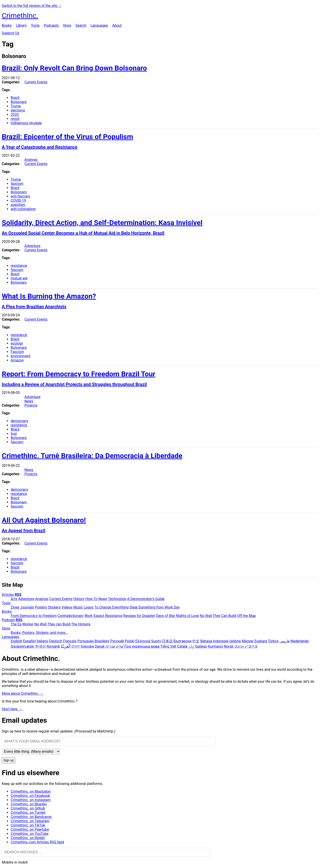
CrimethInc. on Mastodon (31, 791)
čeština (235, 641)
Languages (99, 25)
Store (67, 25)
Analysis (31, 160)
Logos (89, 607)
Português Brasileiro (93, 641)
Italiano (43, 641)
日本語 (167, 641)
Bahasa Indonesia (214, 641)
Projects (31, 405)
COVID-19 (18, 201)
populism (18, 205)
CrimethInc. (20, 16)
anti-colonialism (23, 209)
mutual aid (19, 278)
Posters (41, 607)
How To (91, 599)
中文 (196, 641)
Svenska (87, 646)
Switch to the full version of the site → (32, 6)
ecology (17, 343)
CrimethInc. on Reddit (28, 838)
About (117, 25)
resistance (19, 266)
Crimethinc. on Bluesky (29, 804)
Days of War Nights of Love (177, 616)
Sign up (9, 760)
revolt (15, 119)
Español (29, 641)
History (79, 599)
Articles (8, 595)
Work (89, 616)
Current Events (36, 82)
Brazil (15, 98)
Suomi (156, 641)
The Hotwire (81, 624)
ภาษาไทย (124, 646)
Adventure (32, 246)
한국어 (40, 646)
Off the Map (246, 616)
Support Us (11, 33)
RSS (18, 595)
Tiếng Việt (168, 646)
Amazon (17, 360)
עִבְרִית (110, 646)
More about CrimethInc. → (23, 693)
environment (21, 356)
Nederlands (300, 641)
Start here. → (12, 709)
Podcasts (51, 25)
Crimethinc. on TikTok (28, 825)
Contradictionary (70, 616)
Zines (15, 607)
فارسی (285, 641)
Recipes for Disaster (139, 616)
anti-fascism (20, 196)
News (29, 401)
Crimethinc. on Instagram (31, 800)
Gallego (201, 646)
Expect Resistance (108, 616)
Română (53, 646)
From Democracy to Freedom (34, 616)
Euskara (261, 641)
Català (182, 646)
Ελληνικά (143, 641)
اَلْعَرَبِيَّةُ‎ (66, 646)
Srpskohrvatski (22, 646)
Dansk (100, 646)
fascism (17, 184)
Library (21, 25)
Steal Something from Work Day (155, 607)
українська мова (146, 646)
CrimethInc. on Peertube (30, 829)
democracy (19, 421)
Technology (117, 599)
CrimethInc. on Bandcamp (31, 817)
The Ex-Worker (22, 624)
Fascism (17, 352)
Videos (67, 607)
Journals (27, 607)
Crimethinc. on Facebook (30, 796)
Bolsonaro (19, 102)
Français (70, 641)
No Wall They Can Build (218, 616)
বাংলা (76, 646)
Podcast (8, 620)
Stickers (54, 607)
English (16, 641)
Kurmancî (216, 646)
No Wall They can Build (52, 624)
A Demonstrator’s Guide (146, 599)
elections (18, 110)
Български (182, 641)
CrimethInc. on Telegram (30, 821)
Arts (14, 599)
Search (81, 25)
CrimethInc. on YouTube (30, 834)
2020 (15, 115)
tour (14, 434)
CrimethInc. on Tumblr (28, 813)
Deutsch (56, 641)
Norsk (229, 646)
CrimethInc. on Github (28, 808)
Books (7, 25)
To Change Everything (112, 607)
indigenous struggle (26, 123)
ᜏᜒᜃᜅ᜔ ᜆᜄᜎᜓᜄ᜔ (246, 646)
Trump (16, 106)
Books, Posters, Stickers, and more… (39, 633)
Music (78, 607)
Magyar (247, 641)
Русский (117, 641)
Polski (130, 641)
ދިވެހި (191, 646)
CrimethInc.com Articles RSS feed (37, 842)
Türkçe (273, 641)
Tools (35, 25)
